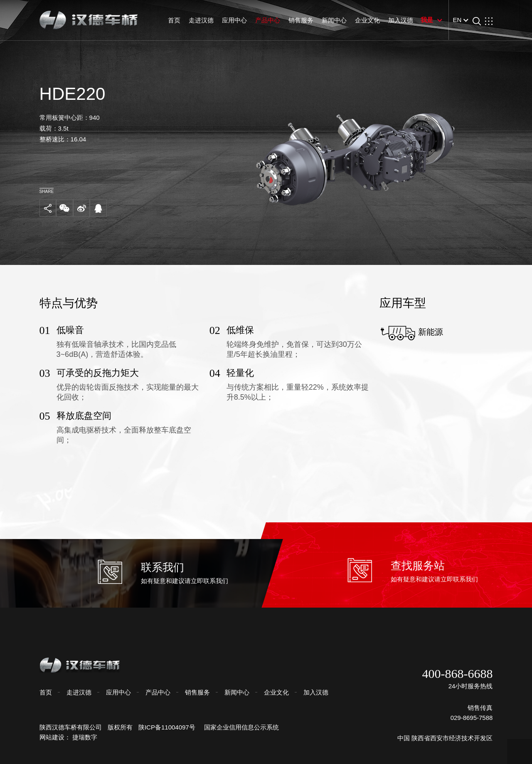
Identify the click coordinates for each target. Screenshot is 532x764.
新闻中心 (331, 20)
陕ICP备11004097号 (170, 727)
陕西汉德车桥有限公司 (74, 727)
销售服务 (298, 20)
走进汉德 (198, 20)
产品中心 (264, 20)
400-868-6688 (454, 674)
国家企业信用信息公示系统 (241, 727)
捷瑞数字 (88, 737)
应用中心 (231, 20)
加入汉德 (397, 20)
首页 (171, 20)
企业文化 (364, 20)
